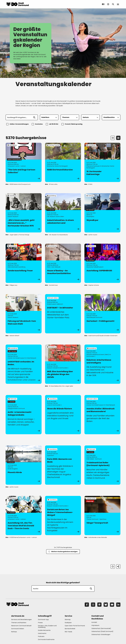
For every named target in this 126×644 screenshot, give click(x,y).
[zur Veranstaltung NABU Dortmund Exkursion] (63, 162)
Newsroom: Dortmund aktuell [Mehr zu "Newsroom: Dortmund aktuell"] (21, 626)
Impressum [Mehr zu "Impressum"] (95, 625)
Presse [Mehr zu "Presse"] (40, 623)
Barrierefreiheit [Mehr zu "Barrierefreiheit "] (70, 629)
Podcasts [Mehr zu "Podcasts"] (41, 636)
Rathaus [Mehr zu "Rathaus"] (14, 632)
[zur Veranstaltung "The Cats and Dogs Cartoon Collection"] (24, 162)
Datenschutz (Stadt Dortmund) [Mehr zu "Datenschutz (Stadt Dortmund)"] (102, 631)
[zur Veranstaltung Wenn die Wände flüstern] (63, 415)
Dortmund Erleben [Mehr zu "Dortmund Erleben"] (18, 629)
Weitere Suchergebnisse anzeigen (63, 552)
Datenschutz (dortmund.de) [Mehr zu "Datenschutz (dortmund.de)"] (101, 628)
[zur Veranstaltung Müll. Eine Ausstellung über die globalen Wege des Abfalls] (63, 364)
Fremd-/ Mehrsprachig (72, 124)
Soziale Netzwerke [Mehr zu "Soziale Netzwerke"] (44, 630)
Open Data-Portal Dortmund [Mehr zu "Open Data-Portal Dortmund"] (75, 626)
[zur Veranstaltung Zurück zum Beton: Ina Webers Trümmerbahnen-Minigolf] (63, 516)
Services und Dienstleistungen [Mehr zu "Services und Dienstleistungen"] (21, 620)
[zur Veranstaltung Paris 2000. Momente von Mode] (63, 465)
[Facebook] (87, 605)
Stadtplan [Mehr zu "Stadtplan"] (68, 623)
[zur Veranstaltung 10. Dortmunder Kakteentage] (102, 162)
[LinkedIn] (118, 605)
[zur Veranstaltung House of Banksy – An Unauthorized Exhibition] (63, 263)
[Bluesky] (106, 605)
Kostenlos (37, 124)
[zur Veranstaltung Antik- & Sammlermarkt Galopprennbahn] (24, 415)
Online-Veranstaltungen (18, 124)
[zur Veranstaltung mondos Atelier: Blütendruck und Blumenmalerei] (102, 415)
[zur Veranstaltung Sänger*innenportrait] (102, 516)
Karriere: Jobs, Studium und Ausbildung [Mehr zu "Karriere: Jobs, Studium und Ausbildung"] (47, 626)
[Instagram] (93, 605)
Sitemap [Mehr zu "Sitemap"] (68, 620)
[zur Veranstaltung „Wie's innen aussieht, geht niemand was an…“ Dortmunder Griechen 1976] (24, 213)
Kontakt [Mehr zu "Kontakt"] (94, 622)
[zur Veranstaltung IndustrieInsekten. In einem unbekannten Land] (63, 213)
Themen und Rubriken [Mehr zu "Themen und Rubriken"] (19, 623)
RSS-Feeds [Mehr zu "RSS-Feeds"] (68, 632)
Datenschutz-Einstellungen (101, 635)
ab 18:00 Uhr (52, 124)
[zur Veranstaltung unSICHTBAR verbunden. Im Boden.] (24, 364)
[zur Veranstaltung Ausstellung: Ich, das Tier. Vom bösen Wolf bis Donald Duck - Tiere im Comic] (24, 516)
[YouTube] (112, 605)
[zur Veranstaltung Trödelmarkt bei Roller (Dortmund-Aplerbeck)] (102, 465)
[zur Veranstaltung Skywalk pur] (102, 213)
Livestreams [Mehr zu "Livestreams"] (42, 633)
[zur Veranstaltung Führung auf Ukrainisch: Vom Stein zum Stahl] (24, 314)
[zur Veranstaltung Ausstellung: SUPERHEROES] (102, 263)
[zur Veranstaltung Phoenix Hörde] (24, 465)
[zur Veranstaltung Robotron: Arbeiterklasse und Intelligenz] (102, 364)
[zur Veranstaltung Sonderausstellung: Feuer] (24, 263)
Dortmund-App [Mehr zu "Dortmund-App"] (43, 620)
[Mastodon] (99, 605)
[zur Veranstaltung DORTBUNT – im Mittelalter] (63, 314)
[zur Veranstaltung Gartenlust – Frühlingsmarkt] (102, 314)
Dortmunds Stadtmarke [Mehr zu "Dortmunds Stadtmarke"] (46, 639)
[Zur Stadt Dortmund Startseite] (18, 4)
